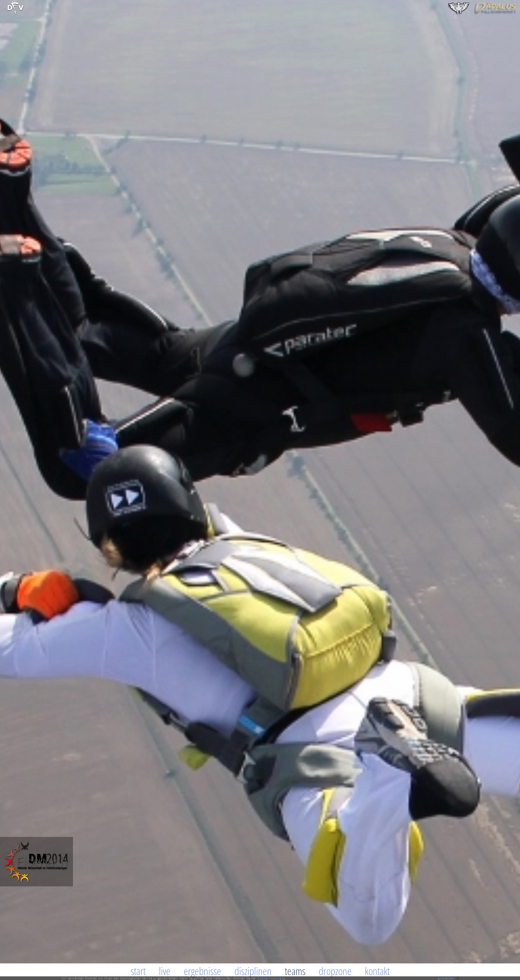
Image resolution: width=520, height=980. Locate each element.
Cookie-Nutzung (269, 978)
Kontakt (377, 971)
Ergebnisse (202, 971)
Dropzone (335, 971)
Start (138, 971)
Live (165, 971)
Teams (295, 971)
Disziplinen (253, 971)
